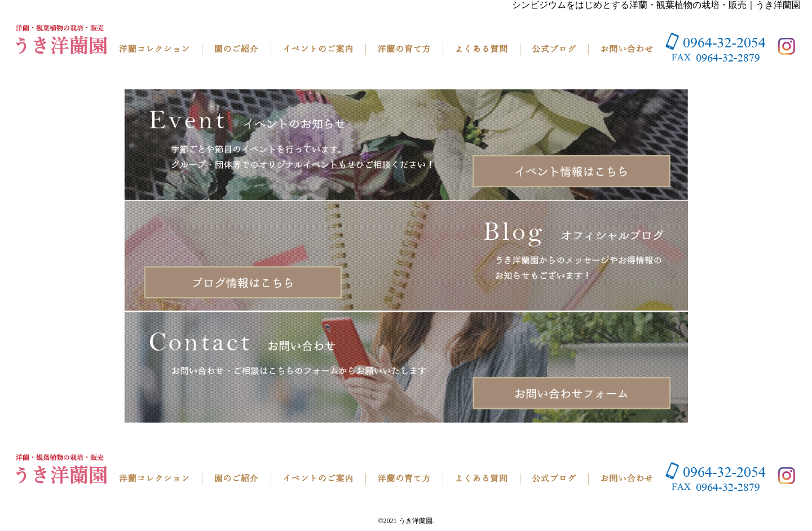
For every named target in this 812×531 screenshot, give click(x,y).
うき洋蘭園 (416, 521)
